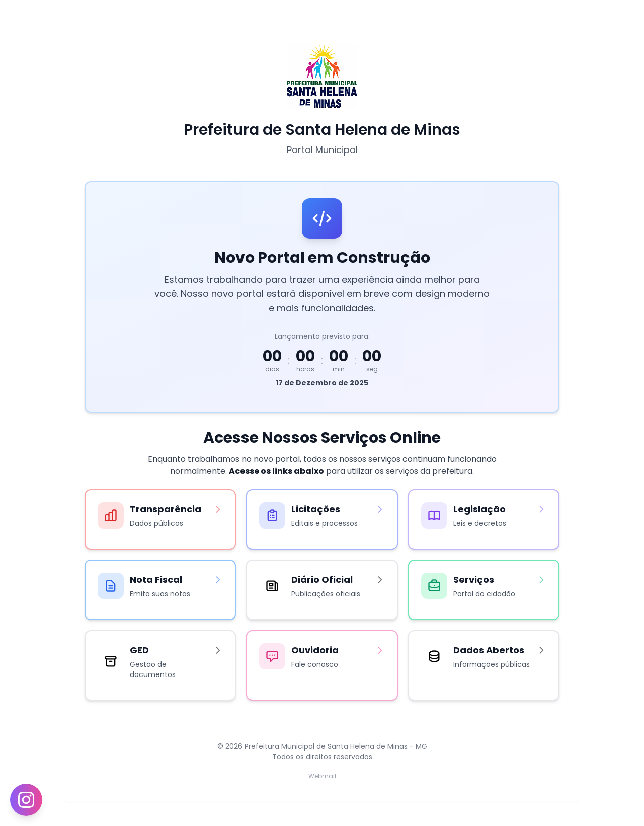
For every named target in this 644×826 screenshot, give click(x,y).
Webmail (322, 776)
